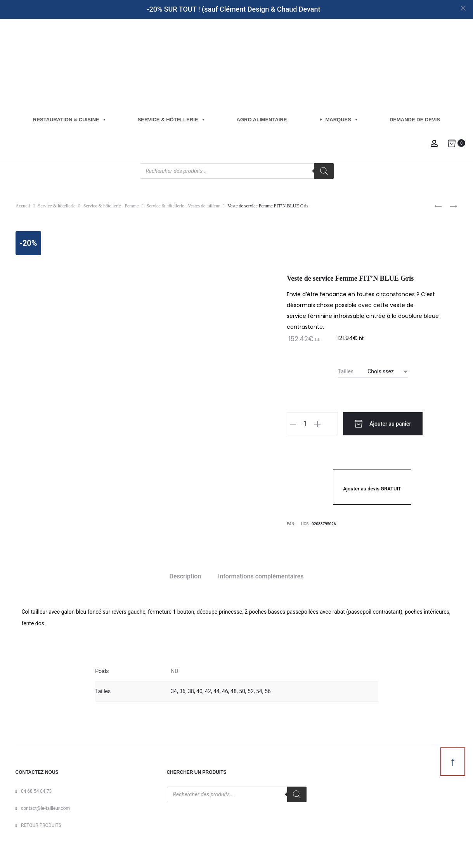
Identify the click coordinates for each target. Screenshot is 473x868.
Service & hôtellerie (172, 120)
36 (182, 690)
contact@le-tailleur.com (45, 807)
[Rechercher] (324, 171)
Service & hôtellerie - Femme (111, 206)
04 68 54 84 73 (36, 790)
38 (191, 690)
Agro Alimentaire (262, 120)
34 (174, 690)
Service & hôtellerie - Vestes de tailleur (183, 206)
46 (225, 690)
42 (208, 690)
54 (259, 690)
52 (251, 690)
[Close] (463, 8)
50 (242, 690)
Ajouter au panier (371, 424)
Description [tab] (185, 575)
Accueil (23, 206)
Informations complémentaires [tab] (261, 575)
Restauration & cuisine (70, 120)
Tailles (346, 371)
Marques (342, 120)
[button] (293, 424)
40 (199, 690)
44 (217, 690)
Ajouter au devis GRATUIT (372, 487)
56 (268, 690)
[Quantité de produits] (305, 424)
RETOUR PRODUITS (41, 824)
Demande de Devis (415, 120)
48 (234, 690)
